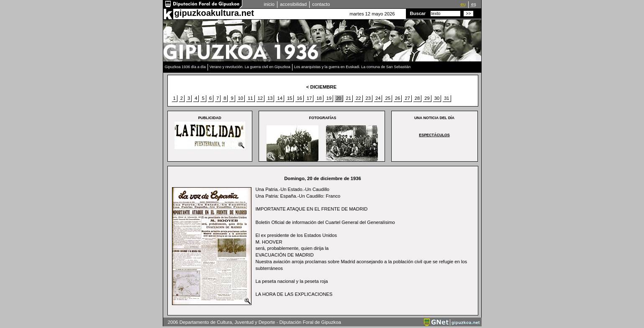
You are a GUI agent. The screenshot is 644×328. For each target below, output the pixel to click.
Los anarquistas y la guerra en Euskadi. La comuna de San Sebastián (353, 67)
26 (398, 98)
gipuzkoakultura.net (214, 13)
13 (270, 98)
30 (437, 98)
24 (378, 98)
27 (407, 98)
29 (427, 98)
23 (368, 98)
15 (290, 98)
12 (260, 98)
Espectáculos (434, 135)
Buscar (418, 13)
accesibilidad (293, 4)
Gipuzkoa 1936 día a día (185, 67)
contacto (321, 4)
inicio (269, 4)
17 (309, 98)
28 (417, 98)
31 (446, 98)
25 (387, 98)
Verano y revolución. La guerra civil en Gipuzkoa (250, 67)
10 (241, 98)
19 (329, 98)
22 (358, 98)
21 (349, 98)
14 (280, 98)
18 (319, 98)
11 (250, 98)
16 (299, 98)
